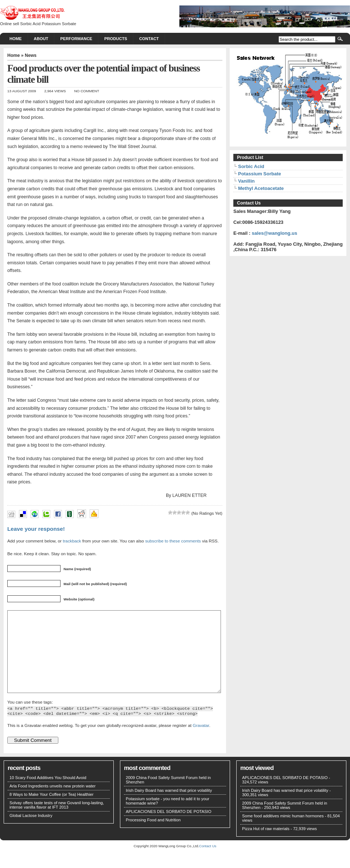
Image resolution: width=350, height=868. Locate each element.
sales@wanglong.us (275, 233)
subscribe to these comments (173, 541)
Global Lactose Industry (31, 832)
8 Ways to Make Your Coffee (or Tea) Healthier (52, 811)
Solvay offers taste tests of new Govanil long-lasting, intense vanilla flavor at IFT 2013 (57, 821)
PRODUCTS (116, 39)
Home (16, 39)
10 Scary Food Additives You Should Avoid (48, 794)
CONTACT (149, 39)
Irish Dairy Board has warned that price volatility (169, 807)
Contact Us (208, 862)
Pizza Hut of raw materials (266, 845)
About (41, 39)
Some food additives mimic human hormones (283, 832)
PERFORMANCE (76, 39)
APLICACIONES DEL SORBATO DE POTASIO (169, 828)
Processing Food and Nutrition (153, 836)
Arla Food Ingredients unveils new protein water (52, 802)
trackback (72, 541)
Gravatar (201, 742)
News (31, 55)
